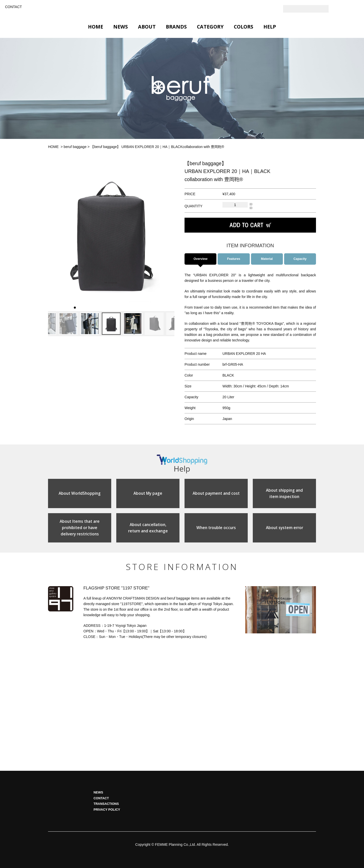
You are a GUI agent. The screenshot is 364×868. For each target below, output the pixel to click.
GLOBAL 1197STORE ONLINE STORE (182, 9)
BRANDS (176, 27)
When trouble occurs (216, 531)
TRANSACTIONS (106, 808)
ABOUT (147, 27)
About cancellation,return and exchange (148, 531)
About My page (148, 496)
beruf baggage (75, 147)
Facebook (355, 9)
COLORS (244, 27)
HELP (270, 27)
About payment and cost (216, 496)
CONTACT (14, 7)
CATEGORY (210, 27)
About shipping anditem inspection (284, 496)
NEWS (121, 27)
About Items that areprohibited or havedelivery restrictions (80, 531)
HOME (96, 27)
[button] (54, 235)
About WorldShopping (80, 496)
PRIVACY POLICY (107, 814)
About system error (285, 531)
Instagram (345, 9)
